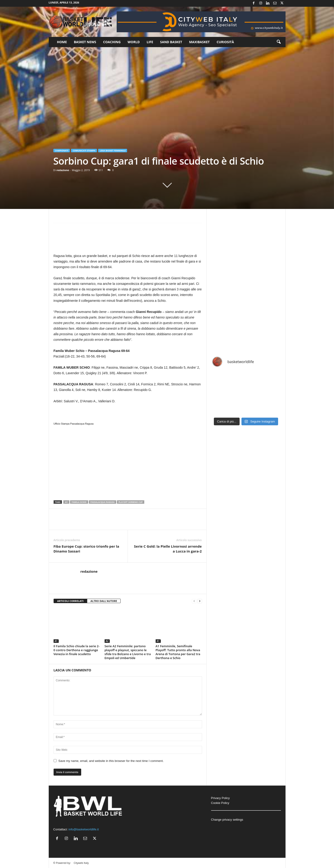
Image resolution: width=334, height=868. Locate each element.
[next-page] (200, 601)
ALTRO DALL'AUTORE (104, 601)
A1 (66, 502)
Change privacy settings (227, 820)
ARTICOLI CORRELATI (71, 601)
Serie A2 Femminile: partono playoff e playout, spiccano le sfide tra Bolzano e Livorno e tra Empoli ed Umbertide (128, 652)
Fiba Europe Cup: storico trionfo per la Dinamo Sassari (86, 549)
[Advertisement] (128, 240)
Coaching (112, 42)
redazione (63, 170)
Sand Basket (171, 42)
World (134, 42)
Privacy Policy (220, 798)
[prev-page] (194, 601)
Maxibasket (199, 42)
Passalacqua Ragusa (103, 502)
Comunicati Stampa (84, 151)
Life (150, 42)
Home (62, 42)
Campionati (62, 151)
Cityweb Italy (81, 863)
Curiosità (225, 42)
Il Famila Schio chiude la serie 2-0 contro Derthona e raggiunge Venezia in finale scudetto (77, 650)
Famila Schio (79, 502)
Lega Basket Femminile (113, 151)
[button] (279, 42)
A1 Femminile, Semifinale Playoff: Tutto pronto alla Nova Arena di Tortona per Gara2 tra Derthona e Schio (178, 652)
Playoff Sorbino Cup (131, 502)
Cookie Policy (220, 803)
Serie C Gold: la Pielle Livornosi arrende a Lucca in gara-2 (168, 549)
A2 (107, 641)
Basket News (85, 42)
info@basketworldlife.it (83, 829)
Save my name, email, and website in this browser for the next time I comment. (111, 761)
